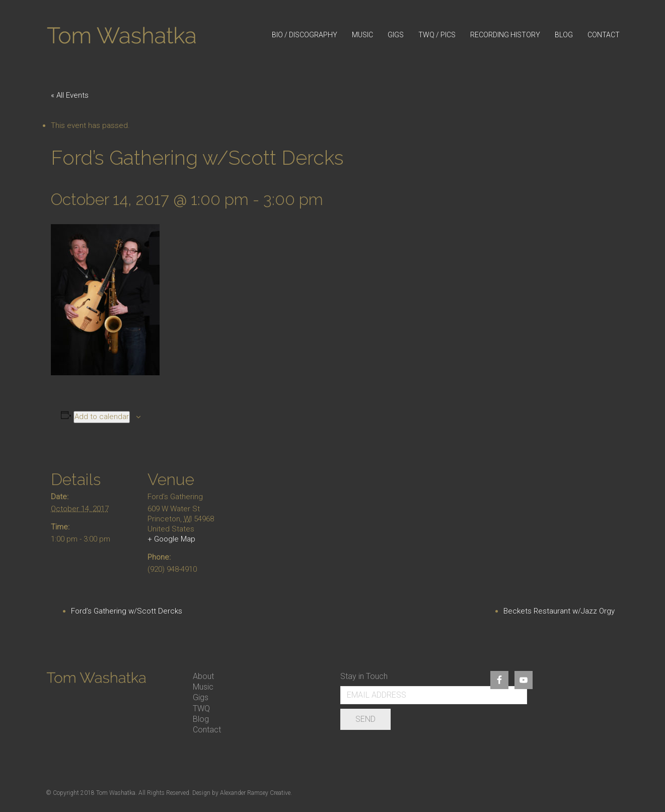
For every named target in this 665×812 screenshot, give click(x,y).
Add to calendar (102, 417)
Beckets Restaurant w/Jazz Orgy (559, 611)
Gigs (201, 697)
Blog (201, 719)
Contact (207, 730)
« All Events (70, 95)
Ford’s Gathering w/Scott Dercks (127, 611)
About (203, 676)
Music (203, 687)
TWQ (201, 708)
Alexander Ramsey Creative (255, 793)
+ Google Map (171, 539)
